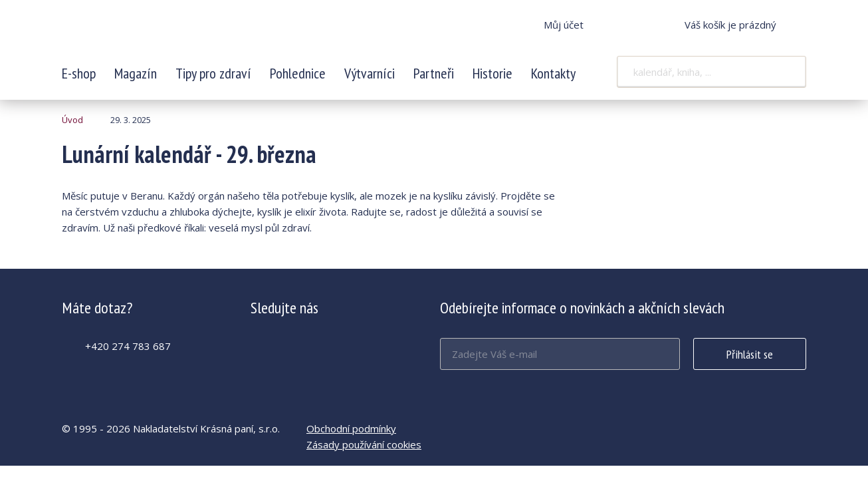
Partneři (434, 73)
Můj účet (564, 25)
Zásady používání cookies (364, 444)
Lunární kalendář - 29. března (150, 33)
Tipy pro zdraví (213, 73)
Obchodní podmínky (351, 428)
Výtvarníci (370, 73)
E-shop (79, 73)
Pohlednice (298, 73)
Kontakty (553, 73)
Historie (492, 73)
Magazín (136, 73)
